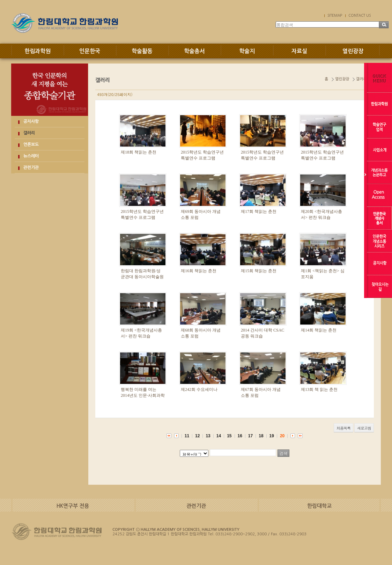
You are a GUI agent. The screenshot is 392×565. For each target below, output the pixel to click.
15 (229, 436)
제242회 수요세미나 (199, 389)
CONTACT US (360, 15)
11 (187, 436)
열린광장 (353, 51)
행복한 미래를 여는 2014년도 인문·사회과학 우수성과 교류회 (143, 395)
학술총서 (194, 51)
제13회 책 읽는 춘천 (319, 389)
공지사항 (31, 121)
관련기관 (31, 168)
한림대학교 (319, 506)
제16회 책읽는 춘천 (199, 271)
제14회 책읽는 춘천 (319, 330)
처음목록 (343, 428)
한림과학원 (38, 51)
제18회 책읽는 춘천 (139, 152)
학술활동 (142, 51)
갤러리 (29, 133)
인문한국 (90, 51)
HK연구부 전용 (73, 506)
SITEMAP (335, 15)
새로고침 (364, 428)
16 (240, 436)
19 (272, 436)
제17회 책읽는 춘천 (259, 211)
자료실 (299, 51)
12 (197, 436)
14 (219, 436)
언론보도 (31, 144)
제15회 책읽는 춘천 (259, 271)
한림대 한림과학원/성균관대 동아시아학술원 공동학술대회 (142, 277)
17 (250, 436)
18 (261, 436)
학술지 (247, 51)
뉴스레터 (31, 156)
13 (208, 436)
